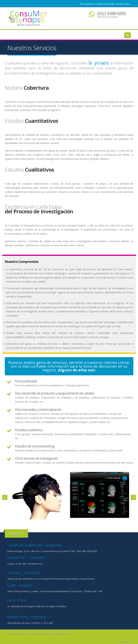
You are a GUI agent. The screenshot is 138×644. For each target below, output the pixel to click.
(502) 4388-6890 (111, 13)
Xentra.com (125, 641)
